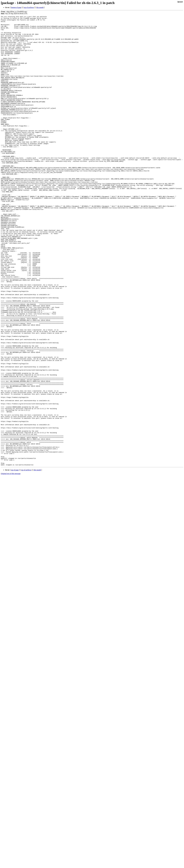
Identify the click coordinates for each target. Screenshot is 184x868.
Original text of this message (11, 564)
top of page (15, 560)
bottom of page (16, 7)
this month (40, 7)
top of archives (29, 7)
